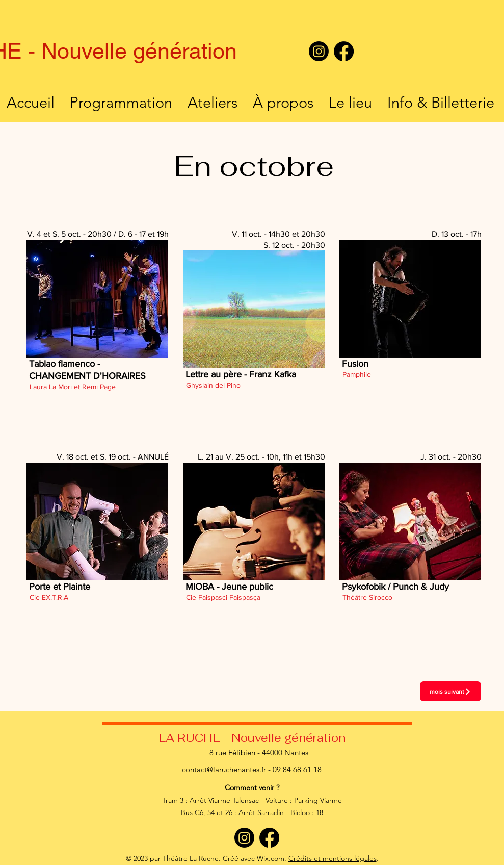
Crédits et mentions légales (333, 858)
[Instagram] (319, 51)
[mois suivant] (450, 691)
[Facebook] (344, 51)
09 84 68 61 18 (297, 769)
